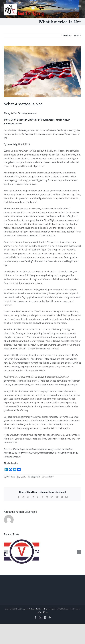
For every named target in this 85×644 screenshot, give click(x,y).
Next (77, 36)
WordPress (44, 612)
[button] (6, 552)
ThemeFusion (49, 609)
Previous (67, 36)
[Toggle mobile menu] (80, 6)
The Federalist (11, 463)
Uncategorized (34, 477)
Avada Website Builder (32, 609)
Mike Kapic (11, 477)
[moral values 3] (43, 72)
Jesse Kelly (12, 144)
